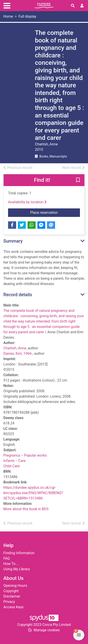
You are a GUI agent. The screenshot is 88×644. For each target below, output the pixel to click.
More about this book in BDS (26, 509)
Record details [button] (18, 295)
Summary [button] (13, 241)
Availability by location (27, 202)
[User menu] (82, 6)
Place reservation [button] (55, 212)
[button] (78, 180)
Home (8, 16)
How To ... (11, 564)
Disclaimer (12, 596)
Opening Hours (15, 586)
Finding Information (19, 553)
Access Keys (13, 607)
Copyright (11, 591)
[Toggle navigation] (7, 5)
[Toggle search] (73, 6)
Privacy (9, 602)
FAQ (7, 558)
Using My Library (17, 569)
